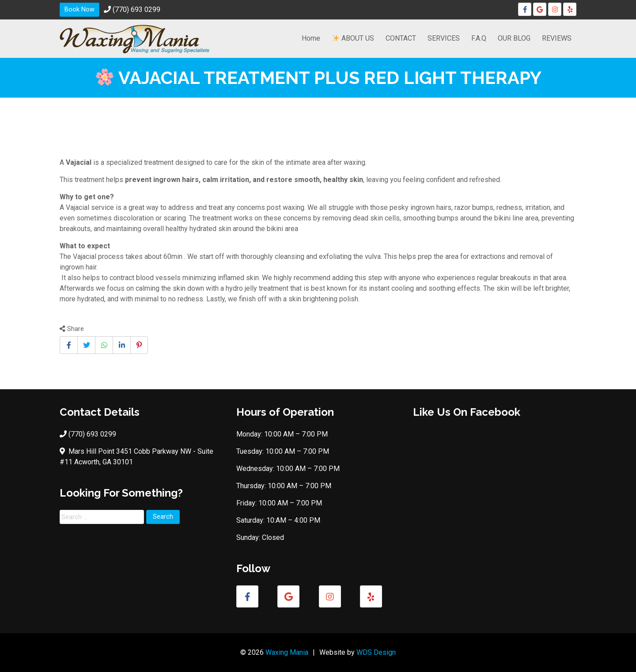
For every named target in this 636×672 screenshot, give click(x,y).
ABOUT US (353, 38)
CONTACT (401, 38)
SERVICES (444, 38)
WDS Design (376, 652)
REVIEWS (557, 38)
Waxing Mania (287, 652)
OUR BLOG (514, 38)
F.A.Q (479, 38)
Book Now (79, 9)
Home (311, 38)
